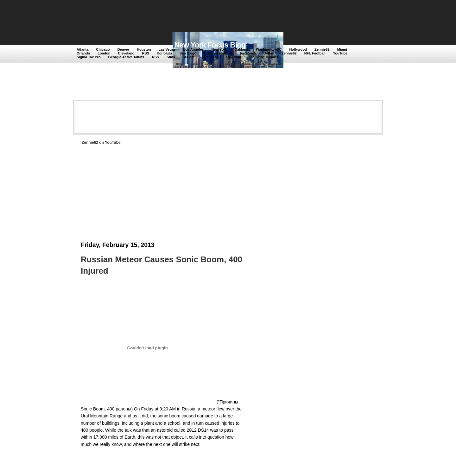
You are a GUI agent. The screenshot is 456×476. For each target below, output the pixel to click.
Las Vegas (167, 49)
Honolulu (164, 53)
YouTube (340, 53)
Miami (342, 49)
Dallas (269, 53)
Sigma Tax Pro (89, 57)
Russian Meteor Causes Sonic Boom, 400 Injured (161, 265)
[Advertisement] (193, 16)
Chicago (103, 49)
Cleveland (126, 53)
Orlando (83, 53)
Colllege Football (218, 53)
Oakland (241, 49)
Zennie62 (322, 49)
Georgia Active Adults (126, 57)
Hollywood (298, 49)
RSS (146, 53)
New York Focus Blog (210, 45)
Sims (171, 57)
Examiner (210, 57)
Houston (144, 49)
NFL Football (315, 53)
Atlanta (82, 49)
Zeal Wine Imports (264, 57)
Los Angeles (193, 49)
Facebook (248, 53)
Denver (123, 49)
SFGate (189, 57)
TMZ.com (233, 57)
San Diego (188, 53)
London (104, 53)
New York (219, 49)
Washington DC (269, 49)
